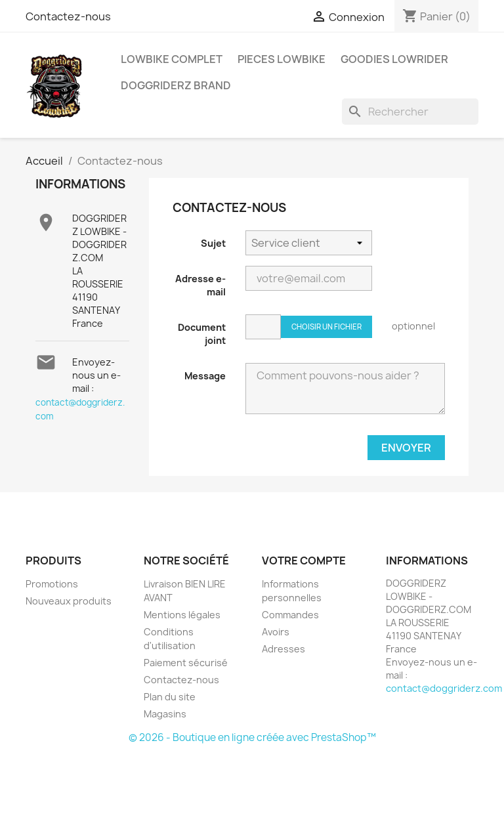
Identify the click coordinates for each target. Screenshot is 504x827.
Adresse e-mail (200, 285)
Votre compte (304, 561)
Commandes (290, 615)
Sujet (213, 243)
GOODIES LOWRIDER (394, 59)
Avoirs (276, 632)
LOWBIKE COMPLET (172, 59)
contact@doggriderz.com (444, 688)
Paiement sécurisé (186, 663)
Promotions (52, 584)
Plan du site (170, 697)
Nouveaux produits (69, 601)
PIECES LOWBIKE (282, 59)
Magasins (165, 714)
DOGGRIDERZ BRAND (176, 85)
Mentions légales (182, 615)
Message (205, 376)
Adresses (283, 649)
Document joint (202, 334)
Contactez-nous (68, 16)
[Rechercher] (410, 112)
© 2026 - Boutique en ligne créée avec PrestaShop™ (252, 737)
